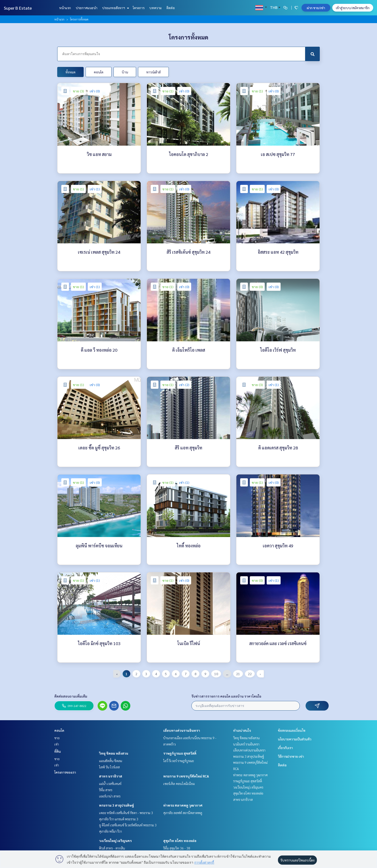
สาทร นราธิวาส (111, 776)
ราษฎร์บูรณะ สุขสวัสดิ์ (180, 753)
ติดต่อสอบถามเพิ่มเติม (71, 696)
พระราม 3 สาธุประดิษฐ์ (116, 805)
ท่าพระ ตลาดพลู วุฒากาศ (183, 805)
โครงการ (139, 8)
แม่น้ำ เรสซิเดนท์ (110, 784)
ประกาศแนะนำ (87, 8)
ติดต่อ (171, 8)
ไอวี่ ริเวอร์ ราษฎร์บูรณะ (179, 761)
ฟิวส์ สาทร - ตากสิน (112, 848)
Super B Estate (18, 8)
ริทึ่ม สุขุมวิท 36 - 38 (177, 848)
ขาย (57, 738)
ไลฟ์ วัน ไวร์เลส (109, 767)
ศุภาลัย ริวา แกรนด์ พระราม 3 (119, 819)
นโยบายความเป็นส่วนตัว (295, 739)
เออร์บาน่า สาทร (110, 796)
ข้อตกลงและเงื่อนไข (292, 730)
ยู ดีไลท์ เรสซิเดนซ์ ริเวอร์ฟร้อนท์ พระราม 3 (128, 825)
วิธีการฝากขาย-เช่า (291, 756)
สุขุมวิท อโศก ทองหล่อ (180, 841)
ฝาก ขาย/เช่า (316, 8)
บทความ (155, 8)
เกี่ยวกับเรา (285, 748)
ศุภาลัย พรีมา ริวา (110, 831)
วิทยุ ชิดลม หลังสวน (114, 753)
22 (250, 674)
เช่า (57, 744)
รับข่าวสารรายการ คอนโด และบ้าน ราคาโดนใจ (226, 696)
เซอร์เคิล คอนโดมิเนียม (179, 784)
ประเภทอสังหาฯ (115, 8)
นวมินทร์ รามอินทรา (246, 744)
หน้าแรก (65, 8)
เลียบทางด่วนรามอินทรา (182, 730)
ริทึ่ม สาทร (106, 790)
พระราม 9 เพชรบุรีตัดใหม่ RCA (186, 776)
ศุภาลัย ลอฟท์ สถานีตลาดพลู (183, 813)
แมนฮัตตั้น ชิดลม (111, 761)
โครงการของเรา (65, 772)
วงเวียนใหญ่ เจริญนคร (115, 841)
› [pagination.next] (260, 674)
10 (216, 674)
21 (238, 674)
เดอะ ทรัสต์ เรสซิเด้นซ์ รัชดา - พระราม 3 (126, 813)
